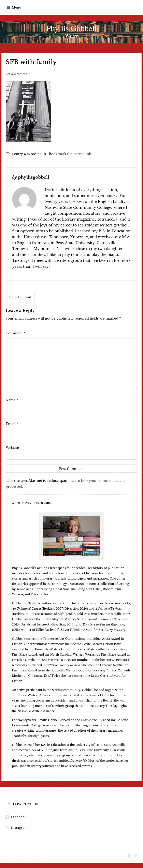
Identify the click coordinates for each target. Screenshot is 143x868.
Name (12, 400)
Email (12, 424)
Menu (17, 7)
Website (12, 448)
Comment (16, 333)
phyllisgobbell (33, 177)
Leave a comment (18, 74)
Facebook (19, 817)
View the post (20, 297)
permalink (82, 154)
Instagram (19, 828)
